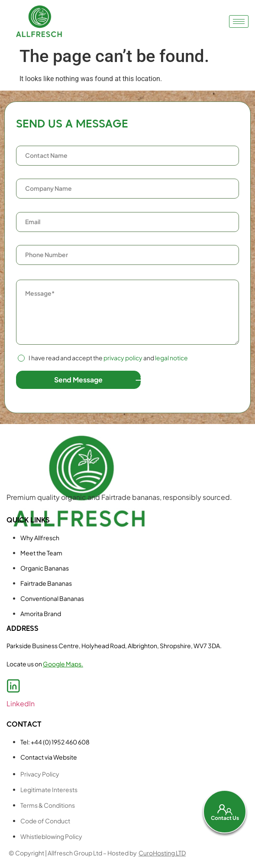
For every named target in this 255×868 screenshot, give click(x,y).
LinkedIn (21, 703)
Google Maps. (63, 664)
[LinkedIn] (13, 686)
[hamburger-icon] (239, 21)
